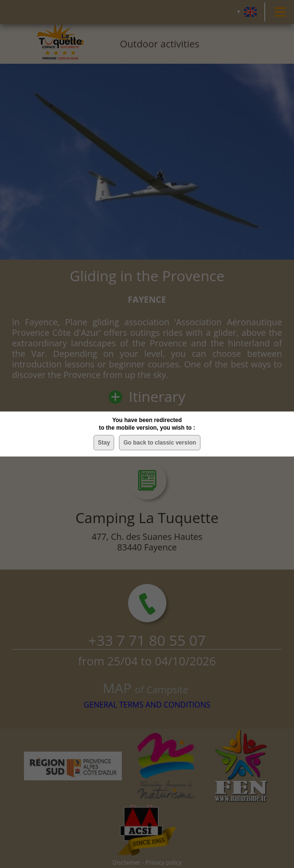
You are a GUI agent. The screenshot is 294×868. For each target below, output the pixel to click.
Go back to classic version (159, 443)
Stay (104, 443)
